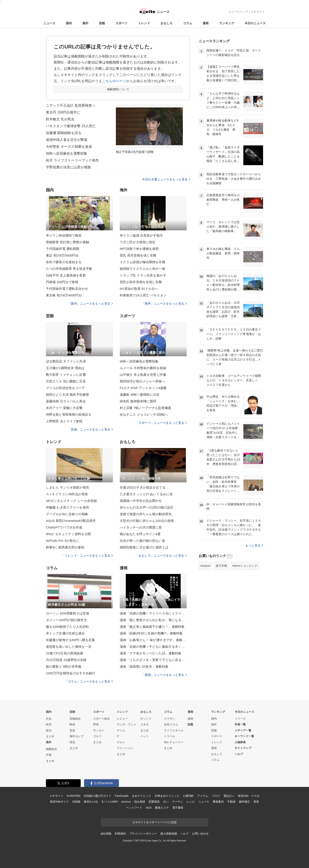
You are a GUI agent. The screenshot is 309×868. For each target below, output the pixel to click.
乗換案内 (218, 802)
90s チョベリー (174, 742)
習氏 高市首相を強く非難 (138, 255)
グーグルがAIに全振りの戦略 (67, 514)
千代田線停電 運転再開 (63, 249)
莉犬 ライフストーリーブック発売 (72, 160)
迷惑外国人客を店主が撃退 (67, 140)
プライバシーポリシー (143, 834)
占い (166, 802)
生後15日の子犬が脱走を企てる (143, 487)
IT (118, 736)
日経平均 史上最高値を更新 (66, 275)
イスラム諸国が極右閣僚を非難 (142, 262)
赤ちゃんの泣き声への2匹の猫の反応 (147, 507)
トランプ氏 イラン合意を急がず (143, 275)
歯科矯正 (244, 802)
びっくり (146, 719)
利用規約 (120, 834)
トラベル (170, 736)
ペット (145, 736)
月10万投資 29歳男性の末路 (66, 660)
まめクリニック (141, 796)
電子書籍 (178, 808)
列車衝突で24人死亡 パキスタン (143, 295)
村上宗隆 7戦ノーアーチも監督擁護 (145, 408)
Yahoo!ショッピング (245, 566)
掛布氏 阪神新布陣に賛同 (138, 401)
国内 (69, 23)
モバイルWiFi (109, 802)
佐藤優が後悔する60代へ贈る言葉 (70, 640)
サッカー (99, 730)
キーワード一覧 (244, 736)
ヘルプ (239, 754)
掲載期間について (118, 89)
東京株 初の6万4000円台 (64, 295)
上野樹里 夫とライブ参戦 (64, 421)
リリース (240, 719)
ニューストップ (238, 12)
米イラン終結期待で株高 (64, 235)
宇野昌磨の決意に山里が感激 (68, 167)
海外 (85, 23)
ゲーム (121, 730)
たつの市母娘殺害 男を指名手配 (69, 269)
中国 (49, 755)
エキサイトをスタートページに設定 (154, 822)
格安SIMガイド (59, 802)
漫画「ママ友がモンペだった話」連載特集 (151, 653)
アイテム (203, 796)
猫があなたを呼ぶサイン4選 (140, 534)
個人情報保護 (169, 834)
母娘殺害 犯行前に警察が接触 (67, 242)
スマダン (170, 719)
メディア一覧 (243, 730)
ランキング (227, 23)
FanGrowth (122, 796)
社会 (49, 719)
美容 (256, 802)
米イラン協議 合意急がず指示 (141, 235)
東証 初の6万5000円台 (62, 255)
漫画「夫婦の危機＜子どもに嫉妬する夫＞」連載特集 (153, 647)
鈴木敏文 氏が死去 (60, 119)
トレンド (144, 23)
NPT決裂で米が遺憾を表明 (139, 249)
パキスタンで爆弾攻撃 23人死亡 (71, 126)
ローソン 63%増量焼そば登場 (67, 613)
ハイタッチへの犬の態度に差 (141, 527)
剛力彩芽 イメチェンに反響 (66, 375)
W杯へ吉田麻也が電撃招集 (139, 361)
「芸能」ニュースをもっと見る (90, 429)
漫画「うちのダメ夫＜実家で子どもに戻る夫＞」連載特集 (153, 660)
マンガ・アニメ (126, 724)
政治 (49, 730)
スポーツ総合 (101, 719)
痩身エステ (162, 808)
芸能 (102, 23)
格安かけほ (91, 802)
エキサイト (258, 12)
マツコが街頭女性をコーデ (65, 388)
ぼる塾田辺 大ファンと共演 (66, 361)
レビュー (122, 719)
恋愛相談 (154, 802)
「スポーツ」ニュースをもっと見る (161, 423)
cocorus (126, 802)
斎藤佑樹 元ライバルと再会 (66, 401)
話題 (190, 724)
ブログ (216, 796)
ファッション (125, 748)
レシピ (191, 802)
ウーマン (178, 802)
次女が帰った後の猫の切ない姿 (142, 541)
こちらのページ (114, 81)
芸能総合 (75, 719)
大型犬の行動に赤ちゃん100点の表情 (147, 521)
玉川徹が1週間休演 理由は (65, 368)
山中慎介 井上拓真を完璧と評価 (143, 375)
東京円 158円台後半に (63, 112)
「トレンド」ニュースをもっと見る (87, 556)
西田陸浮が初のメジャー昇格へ (142, 381)
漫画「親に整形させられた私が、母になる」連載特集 (153, 620)
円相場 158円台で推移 (62, 282)
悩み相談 (140, 802)
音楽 (72, 730)
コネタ (145, 724)
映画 (72, 724)
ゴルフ (97, 736)
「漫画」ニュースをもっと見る (164, 675)
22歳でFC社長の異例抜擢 (64, 653)
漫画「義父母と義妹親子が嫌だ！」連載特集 (152, 627)
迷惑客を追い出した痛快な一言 (69, 647)
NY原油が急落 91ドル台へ (139, 289)
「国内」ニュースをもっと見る (90, 303)
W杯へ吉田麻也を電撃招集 (67, 153)
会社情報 (106, 834)
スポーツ (121, 23)
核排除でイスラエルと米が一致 (142, 269)
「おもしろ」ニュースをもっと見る (161, 556)
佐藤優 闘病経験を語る (64, 133)
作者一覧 (240, 724)
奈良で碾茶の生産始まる (64, 262)
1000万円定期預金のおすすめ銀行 (71, 673)
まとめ (50, 736)
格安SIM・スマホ (249, 796)
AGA (149, 808)
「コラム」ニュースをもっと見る (89, 681)
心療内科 (188, 796)
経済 (49, 724)
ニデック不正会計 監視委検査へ (71, 105)
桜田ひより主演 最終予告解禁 (67, 395)
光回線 (76, 802)
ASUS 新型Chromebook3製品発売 (71, 521)
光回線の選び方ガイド (98, 796)
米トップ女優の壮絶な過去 (65, 633)
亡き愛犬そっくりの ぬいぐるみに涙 (146, 494)
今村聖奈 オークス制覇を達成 (69, 147)
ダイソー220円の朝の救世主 (67, 620)
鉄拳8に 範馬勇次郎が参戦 (65, 547)
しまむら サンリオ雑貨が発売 (67, 487)
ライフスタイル (174, 730)
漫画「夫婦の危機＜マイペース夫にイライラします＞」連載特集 (153, 613)
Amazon (205, 566)
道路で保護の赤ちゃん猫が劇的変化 (146, 514)
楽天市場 (221, 566)
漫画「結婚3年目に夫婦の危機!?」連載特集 (151, 633)
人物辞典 (240, 742)
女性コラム (171, 724)
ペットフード (134, 808)
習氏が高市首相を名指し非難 (141, 282)
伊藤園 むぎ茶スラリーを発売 (67, 507)
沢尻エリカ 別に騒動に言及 (66, 381)
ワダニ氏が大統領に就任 (138, 242)
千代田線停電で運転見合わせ (67, 289)
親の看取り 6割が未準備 (64, 666)
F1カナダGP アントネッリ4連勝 (143, 388)
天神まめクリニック (167, 796)
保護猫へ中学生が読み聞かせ (141, 501)
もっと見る (254, 545)
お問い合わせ (200, 834)
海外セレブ (76, 736)
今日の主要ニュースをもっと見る (166, 179)
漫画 (206, 23)
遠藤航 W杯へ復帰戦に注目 (140, 395)
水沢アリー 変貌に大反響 (64, 408)
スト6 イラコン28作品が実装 (67, 494)
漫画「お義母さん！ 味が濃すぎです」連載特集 (153, 640)
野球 (96, 724)
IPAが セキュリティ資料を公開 (68, 534)
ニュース (49, 23)
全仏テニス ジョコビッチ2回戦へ (144, 414)
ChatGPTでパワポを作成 (64, 527)
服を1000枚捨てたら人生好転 (67, 627)
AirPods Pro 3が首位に (63, 541)
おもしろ (167, 23)
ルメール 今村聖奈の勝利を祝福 (143, 368)
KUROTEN (73, 796)
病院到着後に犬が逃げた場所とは (144, 547)
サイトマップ (243, 748)
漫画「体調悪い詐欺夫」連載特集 (144, 666)
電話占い (229, 796)
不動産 (231, 802)
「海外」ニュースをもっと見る (164, 303)
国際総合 (51, 749)
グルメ (121, 742)
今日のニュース (255, 23)
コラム (188, 23)
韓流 (72, 742)
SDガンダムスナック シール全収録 (71, 501)
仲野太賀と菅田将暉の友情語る (69, 414)
